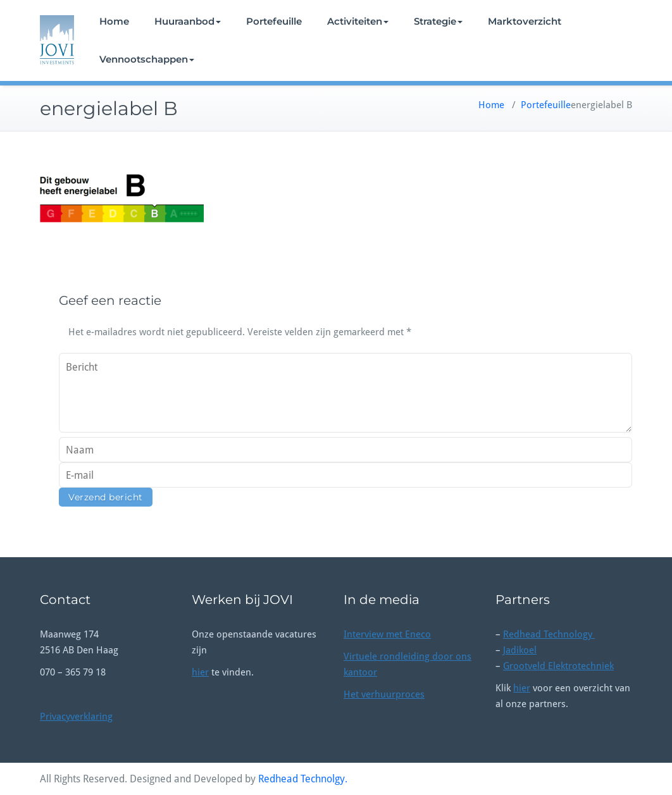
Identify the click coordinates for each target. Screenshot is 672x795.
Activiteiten (358, 21)
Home (114, 21)
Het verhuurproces (384, 694)
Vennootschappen (147, 59)
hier (200, 672)
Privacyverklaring (76, 717)
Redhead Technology (549, 634)
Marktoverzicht (525, 21)
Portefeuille (274, 21)
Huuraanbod (188, 21)
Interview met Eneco (387, 634)
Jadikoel (520, 650)
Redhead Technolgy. (303, 779)
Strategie (438, 21)
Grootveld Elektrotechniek (558, 666)
